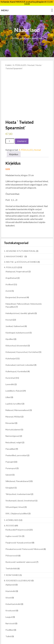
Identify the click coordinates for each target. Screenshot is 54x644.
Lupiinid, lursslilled (14, 395)
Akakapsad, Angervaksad (17, 262)
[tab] (14, 145)
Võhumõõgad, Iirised (15, 498)
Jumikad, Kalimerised (15, 317)
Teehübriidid (11, 559)
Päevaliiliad (10, 440)
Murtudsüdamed (13, 420)
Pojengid (9, 453)
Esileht (8, 65)
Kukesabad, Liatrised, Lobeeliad (20, 356)
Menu (5, 10)
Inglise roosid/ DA (14, 527)
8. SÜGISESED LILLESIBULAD (17, 571)
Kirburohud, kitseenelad (16, 336)
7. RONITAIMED (12, 566)
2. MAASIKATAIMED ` (14, 247)
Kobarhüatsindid (13, 595)
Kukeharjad (11, 349)
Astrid (8, 282)
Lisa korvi (22, 132)
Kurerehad (10, 369)
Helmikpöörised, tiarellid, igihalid (20, 304)
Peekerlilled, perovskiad (16, 446)
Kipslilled (10, 330)
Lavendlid (10, 375)
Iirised (8, 589)
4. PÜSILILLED (20, 65)
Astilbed (9, 275)
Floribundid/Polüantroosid (17, 521)
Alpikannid (10, 576)
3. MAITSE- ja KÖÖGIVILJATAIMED (21, 253)
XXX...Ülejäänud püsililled (17, 504)
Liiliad (8, 388)
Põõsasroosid (12, 546)
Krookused (10, 601)
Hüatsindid (10, 582)
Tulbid (8, 627)
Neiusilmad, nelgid (14, 433)
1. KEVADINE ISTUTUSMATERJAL (20, 242)
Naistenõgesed (12, 427)
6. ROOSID (9, 516)
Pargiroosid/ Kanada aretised (19, 534)
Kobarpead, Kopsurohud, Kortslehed (22, 343)
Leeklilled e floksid (14, 382)
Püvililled (9, 621)
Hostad (31, 65)
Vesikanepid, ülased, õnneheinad (20, 492)
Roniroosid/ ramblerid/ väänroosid (21, 553)
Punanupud (11, 459)
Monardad (10, 414)
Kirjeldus (14, 145)
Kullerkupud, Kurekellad (16, 362)
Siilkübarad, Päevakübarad (17, 472)
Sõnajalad (10, 479)
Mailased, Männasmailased (17, 401)
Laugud (9, 608)
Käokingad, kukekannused (17, 324)
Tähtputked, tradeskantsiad (18, 485)
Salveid (9, 466)
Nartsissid (10, 614)
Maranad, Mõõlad (13, 408)
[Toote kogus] (10, 132)
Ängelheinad (11, 269)
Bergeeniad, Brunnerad (16, 288)
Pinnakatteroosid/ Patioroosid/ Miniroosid (24, 540)
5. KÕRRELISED (11, 511)
